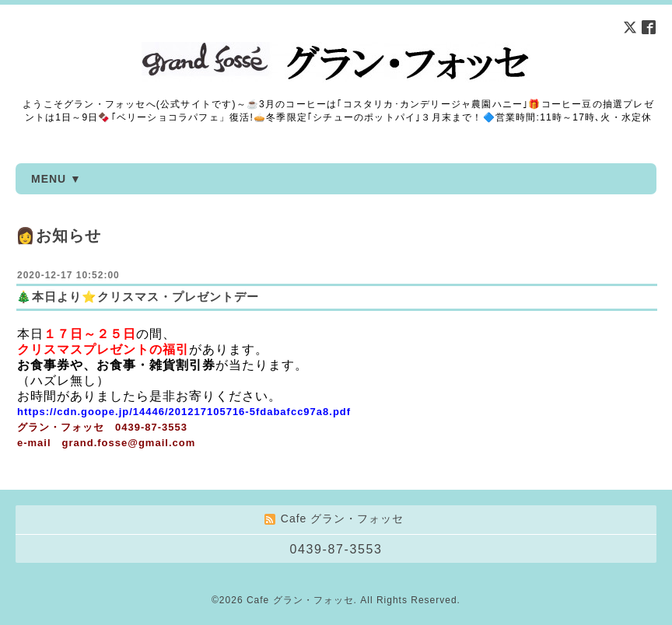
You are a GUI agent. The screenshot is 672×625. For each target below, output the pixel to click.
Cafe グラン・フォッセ (300, 600)
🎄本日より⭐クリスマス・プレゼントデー (138, 297)
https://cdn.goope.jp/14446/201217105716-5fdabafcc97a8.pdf (184, 412)
